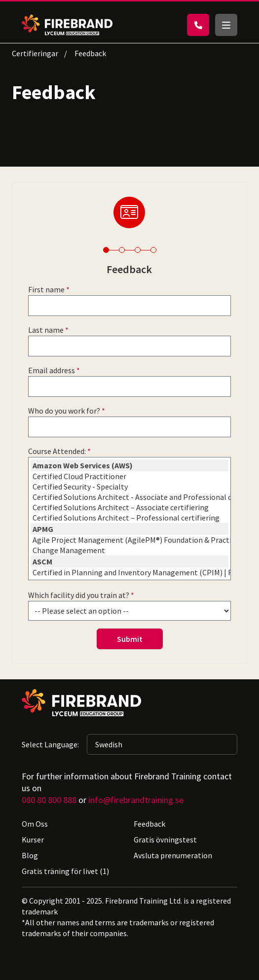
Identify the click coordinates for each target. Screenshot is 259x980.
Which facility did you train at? (79, 595)
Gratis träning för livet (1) (65, 871)
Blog (30, 855)
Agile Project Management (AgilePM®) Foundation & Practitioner (129, 540)
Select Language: (50, 744)
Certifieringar (35, 53)
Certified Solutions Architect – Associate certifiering (129, 507)
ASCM (129, 561)
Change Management (129, 550)
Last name (46, 330)
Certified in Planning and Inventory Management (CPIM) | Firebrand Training (129, 573)
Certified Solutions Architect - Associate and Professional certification (129, 497)
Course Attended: (57, 451)
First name (46, 289)
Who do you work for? (64, 411)
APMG (129, 529)
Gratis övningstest (165, 840)
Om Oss (35, 824)
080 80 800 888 (49, 800)
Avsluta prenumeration (173, 855)
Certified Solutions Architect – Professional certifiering (129, 518)
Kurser (33, 840)
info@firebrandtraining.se (136, 800)
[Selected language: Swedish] (162, 744)
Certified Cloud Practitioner (129, 476)
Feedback (149, 824)
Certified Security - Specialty (129, 487)
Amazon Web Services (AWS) (129, 465)
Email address (52, 370)
